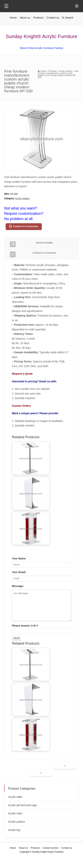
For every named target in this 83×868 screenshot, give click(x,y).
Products (38, 18)
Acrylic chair (15, 813)
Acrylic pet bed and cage (22, 805)
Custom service (50, 848)
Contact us (53, 18)
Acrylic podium (22, 198)
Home (13, 18)
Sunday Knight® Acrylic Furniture (42, 36)
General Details (31, 244)
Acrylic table (15, 797)
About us (25, 18)
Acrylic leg (14, 830)
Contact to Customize (26, 226)
